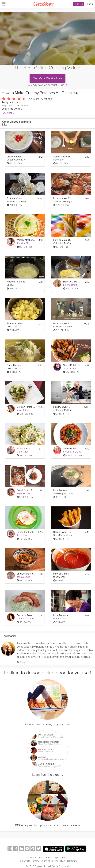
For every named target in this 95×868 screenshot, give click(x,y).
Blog (63, 861)
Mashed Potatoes (16, 282)
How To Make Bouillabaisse (62, 490)
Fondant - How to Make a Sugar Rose (16, 198)
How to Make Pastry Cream (72, 282)
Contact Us (24, 861)
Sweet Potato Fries (72, 365)
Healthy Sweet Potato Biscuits (62, 407)
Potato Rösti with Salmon (26, 532)
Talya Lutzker (70, 368)
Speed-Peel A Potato (62, 157)
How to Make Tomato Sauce (62, 574)
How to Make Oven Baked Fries (62, 240)
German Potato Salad (26, 407)
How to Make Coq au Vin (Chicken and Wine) (62, 198)
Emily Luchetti (70, 285)
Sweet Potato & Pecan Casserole (26, 490)
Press (41, 858)
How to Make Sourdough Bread (62, 324)
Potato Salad (23, 449)
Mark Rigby (23, 452)
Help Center (59, 858)
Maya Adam (23, 410)
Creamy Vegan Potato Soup (16, 157)
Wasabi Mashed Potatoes (26, 240)
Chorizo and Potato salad (26, 574)
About (33, 858)
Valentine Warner (26, 619)
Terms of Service (50, 861)
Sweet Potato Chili (72, 449)
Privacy (35, 861)
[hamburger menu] (3, 4)
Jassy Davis (23, 535)
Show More (9, 113)
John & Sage (23, 577)
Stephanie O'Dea (72, 452)
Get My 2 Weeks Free (47, 78)
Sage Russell (23, 493)
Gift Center (73, 861)
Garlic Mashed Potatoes (16, 365)
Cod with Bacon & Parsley (26, 615)
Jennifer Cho (23, 243)
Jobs (48, 858)
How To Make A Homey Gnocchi (62, 615)
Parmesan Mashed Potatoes (16, 324)
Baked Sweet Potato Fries (62, 532)
